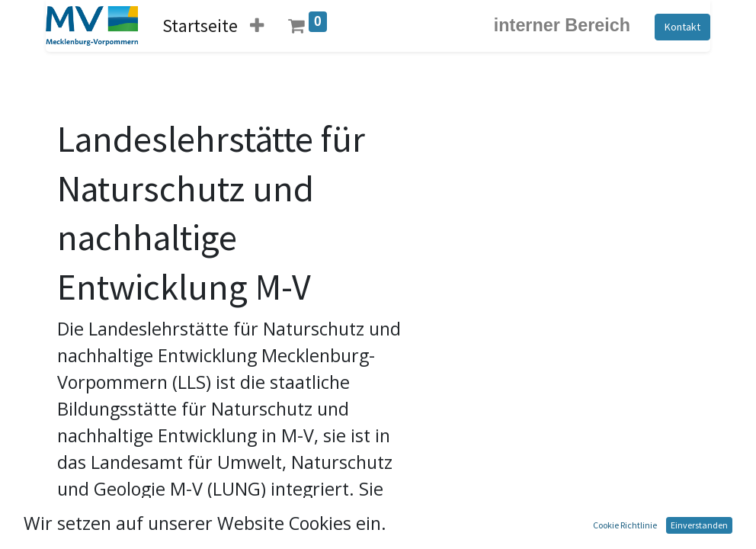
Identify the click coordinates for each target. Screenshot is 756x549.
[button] (257, 26)
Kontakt (682, 27)
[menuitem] (200, 26)
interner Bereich (562, 25)
